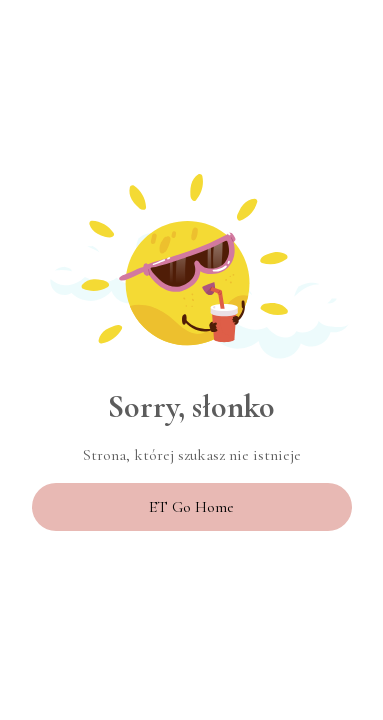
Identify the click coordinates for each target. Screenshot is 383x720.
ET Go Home (191, 507)
